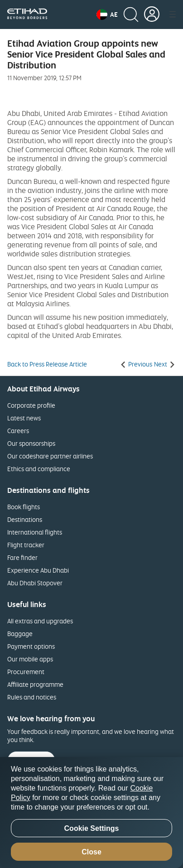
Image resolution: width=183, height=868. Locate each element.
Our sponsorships (31, 443)
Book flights (24, 507)
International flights (35, 532)
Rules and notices (32, 697)
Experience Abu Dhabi (38, 570)
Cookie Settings (92, 828)
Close (91, 852)
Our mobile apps (30, 659)
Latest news (24, 418)
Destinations (25, 519)
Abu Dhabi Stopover (35, 583)
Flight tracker (26, 545)
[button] (107, 14)
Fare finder (22, 557)
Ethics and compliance (39, 469)
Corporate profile (31, 405)
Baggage (20, 634)
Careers (18, 431)
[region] (91, 813)
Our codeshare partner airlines (50, 456)
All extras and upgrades (40, 621)
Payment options (31, 646)
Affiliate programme (35, 684)
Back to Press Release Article (47, 364)
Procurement (26, 672)
